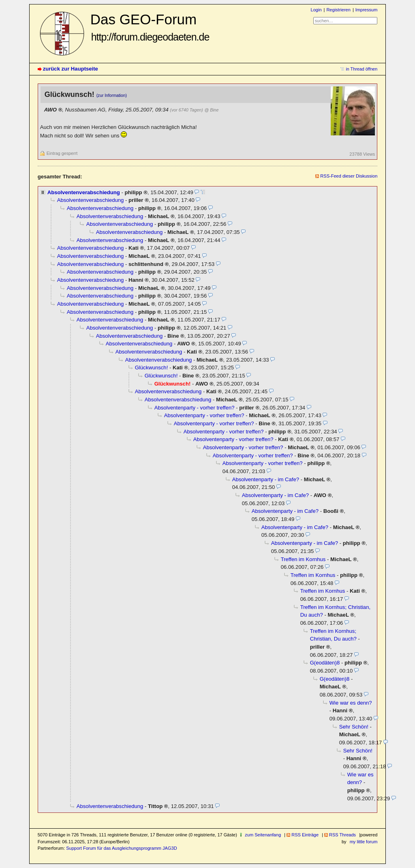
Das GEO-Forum (150, 27)
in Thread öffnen (362, 69)
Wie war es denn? (351, 703)
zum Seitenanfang (263, 835)
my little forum (364, 842)
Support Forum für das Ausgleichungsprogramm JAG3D (121, 848)
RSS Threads (342, 835)
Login (316, 10)
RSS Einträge (305, 835)
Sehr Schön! (354, 727)
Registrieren (338, 10)
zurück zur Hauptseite (71, 69)
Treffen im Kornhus (303, 559)
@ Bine (211, 110)
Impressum (367, 10)
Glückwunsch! (152, 368)
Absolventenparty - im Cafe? (266, 479)
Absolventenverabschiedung (84, 192)
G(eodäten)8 (325, 663)
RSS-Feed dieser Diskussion (349, 176)
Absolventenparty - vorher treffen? (195, 408)
